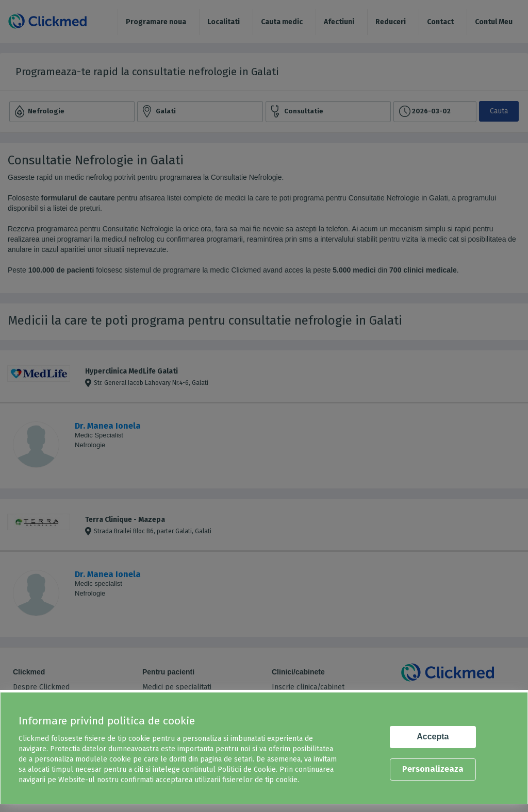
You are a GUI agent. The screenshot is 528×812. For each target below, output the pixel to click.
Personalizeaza (433, 769)
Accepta (433, 737)
